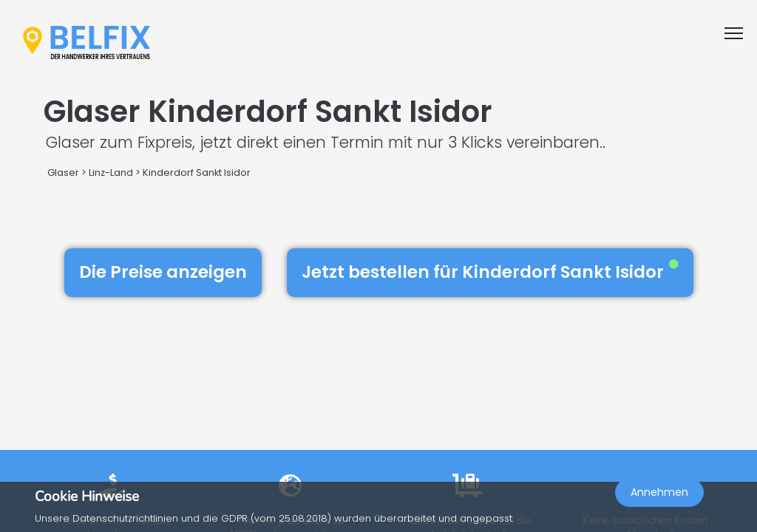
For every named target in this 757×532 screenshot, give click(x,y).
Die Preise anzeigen (163, 272)
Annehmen (659, 492)
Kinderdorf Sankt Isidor (197, 173)
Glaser (63, 173)
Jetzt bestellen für (490, 272)
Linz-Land (111, 173)
